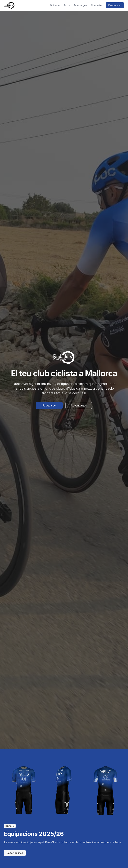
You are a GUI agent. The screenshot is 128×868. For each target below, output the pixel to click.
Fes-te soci (115, 5)
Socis (67, 5)
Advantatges (79, 405)
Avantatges (80, 5)
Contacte (96, 5)
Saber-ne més (15, 853)
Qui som (55, 5)
